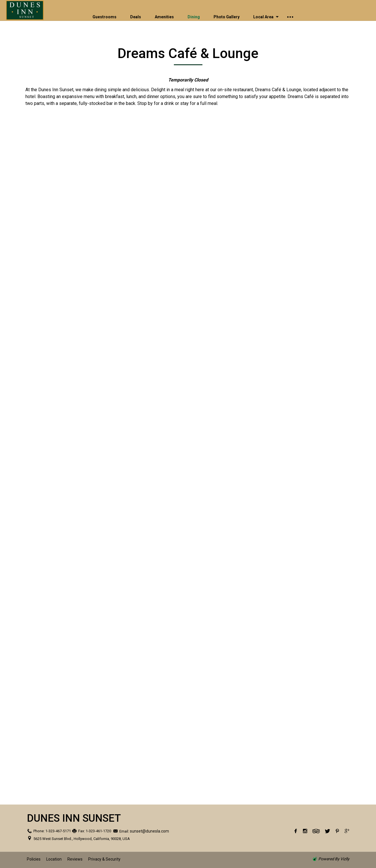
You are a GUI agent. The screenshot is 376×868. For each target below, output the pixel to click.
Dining (194, 17)
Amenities (164, 17)
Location (54, 859)
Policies (34, 859)
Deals (136, 17)
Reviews (75, 859)
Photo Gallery (227, 17)
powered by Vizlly (334, 859)
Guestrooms (104, 17)
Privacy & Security (104, 859)
